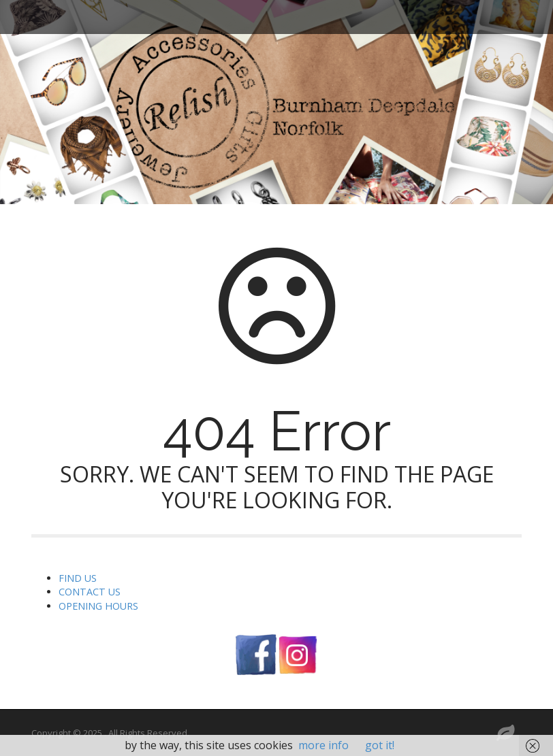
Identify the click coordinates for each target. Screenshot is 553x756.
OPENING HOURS (98, 606)
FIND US (78, 578)
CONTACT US (90, 592)
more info (323, 745)
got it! (380, 745)
